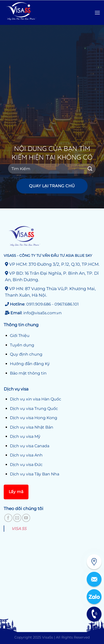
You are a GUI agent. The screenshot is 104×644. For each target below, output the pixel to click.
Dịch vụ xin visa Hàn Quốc (36, 399)
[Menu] (97, 13)
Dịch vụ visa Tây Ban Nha (35, 474)
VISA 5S (19, 529)
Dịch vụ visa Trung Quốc (34, 409)
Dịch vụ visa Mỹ (25, 436)
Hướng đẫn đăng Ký (30, 364)
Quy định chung (26, 354)
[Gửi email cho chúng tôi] (17, 518)
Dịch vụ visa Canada (30, 446)
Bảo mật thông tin (28, 373)
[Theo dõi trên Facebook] (8, 518)
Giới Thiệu (20, 336)
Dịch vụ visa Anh (26, 455)
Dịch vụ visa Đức (26, 465)
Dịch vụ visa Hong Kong (34, 418)
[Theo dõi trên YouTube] (26, 518)
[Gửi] (90, 169)
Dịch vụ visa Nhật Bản (32, 427)
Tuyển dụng (22, 345)
